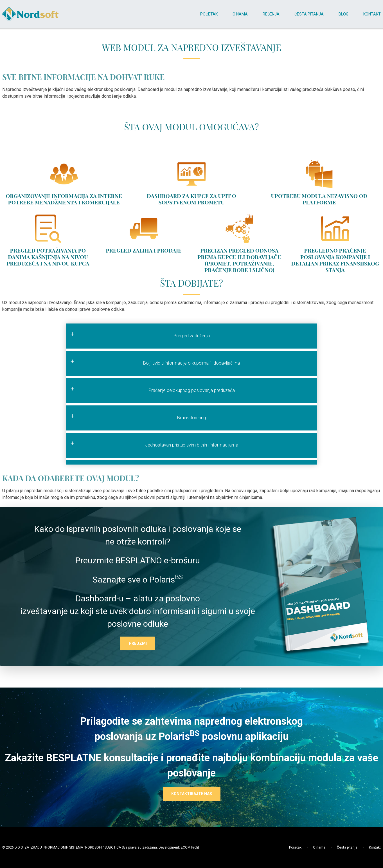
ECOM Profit (190, 847)
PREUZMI (138, 643)
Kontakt (370, 847)
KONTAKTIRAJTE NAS (192, 794)
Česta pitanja (342, 847)
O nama (314, 847)
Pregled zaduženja (192, 336)
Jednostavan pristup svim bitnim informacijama (192, 445)
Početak (295, 847)
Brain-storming (191, 418)
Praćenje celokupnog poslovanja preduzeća (192, 390)
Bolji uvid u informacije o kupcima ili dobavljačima (191, 363)
